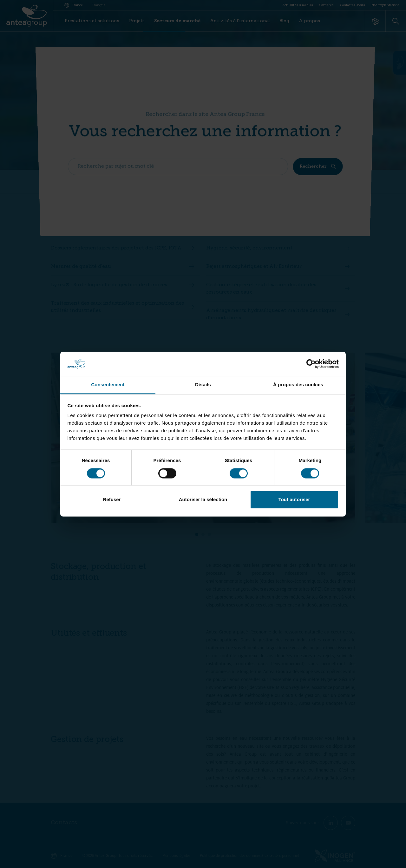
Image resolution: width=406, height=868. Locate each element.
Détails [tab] (203, 385)
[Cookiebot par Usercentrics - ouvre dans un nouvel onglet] (311, 364)
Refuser (112, 500)
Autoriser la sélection (203, 500)
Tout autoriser (294, 500)
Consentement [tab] (108, 385)
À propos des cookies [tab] (298, 385)
